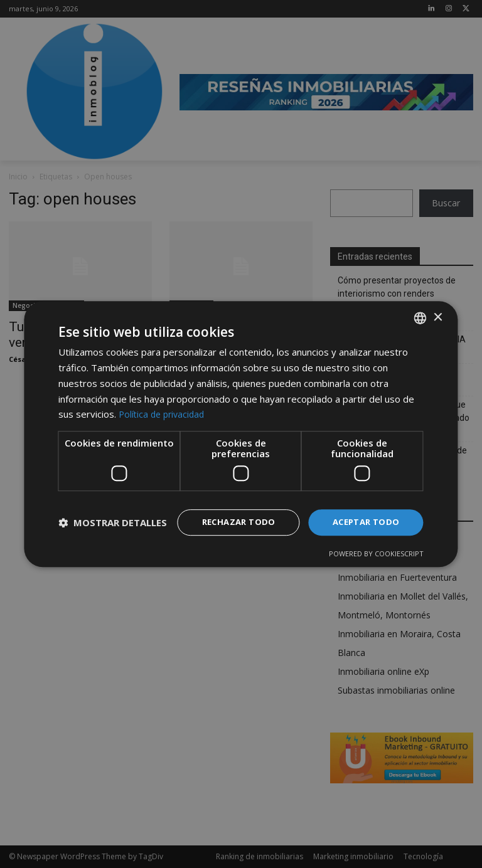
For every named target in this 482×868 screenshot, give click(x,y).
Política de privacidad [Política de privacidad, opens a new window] (164, 403)
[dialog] (241, 434)
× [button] (438, 306)
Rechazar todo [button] (231, 511)
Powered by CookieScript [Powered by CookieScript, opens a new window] (376, 565)
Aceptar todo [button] (363, 511)
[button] (113, 544)
